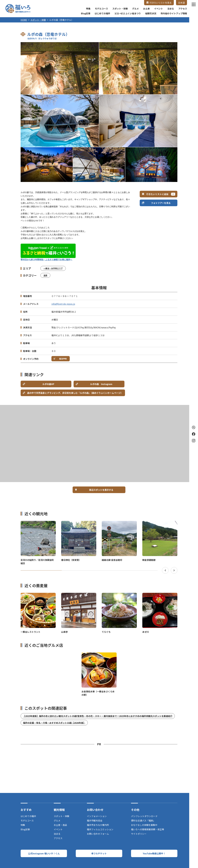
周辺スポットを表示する (101, 490)
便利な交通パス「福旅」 (143, 820)
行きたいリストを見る (161, 3)
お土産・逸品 (60, 825)
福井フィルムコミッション (100, 829)
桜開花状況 (151, 13)
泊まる (171, 9)
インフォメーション (97, 816)
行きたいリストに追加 (157, 194)
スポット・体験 (120, 9)
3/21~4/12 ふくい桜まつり (128, 13)
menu (194, 4)
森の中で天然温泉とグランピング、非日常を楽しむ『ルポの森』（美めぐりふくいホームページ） (75, 393)
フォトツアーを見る (161, 203)
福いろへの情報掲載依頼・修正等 (148, 829)
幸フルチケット (99, 853)
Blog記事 (86, 13)
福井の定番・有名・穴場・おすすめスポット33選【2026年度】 (54, 723)
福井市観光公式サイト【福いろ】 (18, 9)
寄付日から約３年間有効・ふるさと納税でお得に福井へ (46, 260)
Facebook (194, 434)
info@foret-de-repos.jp (63, 304)
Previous (165, 570)
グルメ (135, 9)
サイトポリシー (139, 834)
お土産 (146, 9)
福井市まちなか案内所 (98, 825)
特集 (88, 9)
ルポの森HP (48, 384)
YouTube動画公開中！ (154, 853)
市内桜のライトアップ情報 (174, 13)
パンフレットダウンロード (144, 816)
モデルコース (101, 9)
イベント (159, 9)
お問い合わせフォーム (98, 834)
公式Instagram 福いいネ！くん (44, 853)
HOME (24, 20)
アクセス (183, 9)
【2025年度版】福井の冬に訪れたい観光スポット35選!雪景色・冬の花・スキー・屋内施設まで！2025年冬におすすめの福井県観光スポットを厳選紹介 (98, 716)
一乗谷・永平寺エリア (53, 268)
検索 (193, 427)
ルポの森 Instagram (101, 384)
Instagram (194, 441)
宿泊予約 (63, 359)
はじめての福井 (102, 13)
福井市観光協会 (95, 820)
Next (174, 570)
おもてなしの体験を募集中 (144, 825)
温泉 (45, 275)
